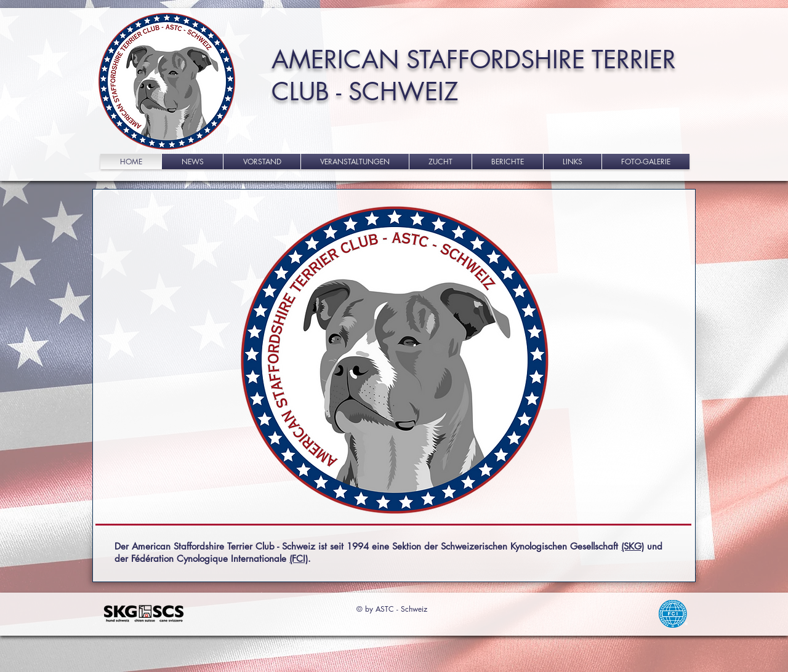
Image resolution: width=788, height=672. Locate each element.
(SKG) (633, 546)
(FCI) (299, 558)
